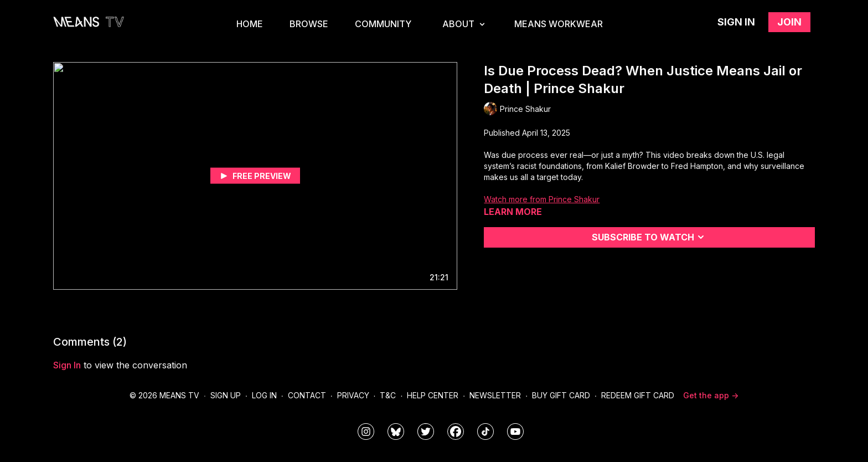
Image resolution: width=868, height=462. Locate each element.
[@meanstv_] (485, 432)
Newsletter (495, 395)
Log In (264, 395)
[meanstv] (456, 432)
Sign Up (226, 395)
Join (789, 22)
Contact (307, 395)
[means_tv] (366, 432)
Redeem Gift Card (638, 395)
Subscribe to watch (650, 237)
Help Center (433, 395)
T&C (388, 395)
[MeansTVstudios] (396, 432)
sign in (67, 365)
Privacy (353, 395)
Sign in (736, 22)
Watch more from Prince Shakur (542, 199)
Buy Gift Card (561, 395)
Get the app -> (711, 395)
